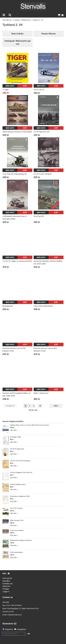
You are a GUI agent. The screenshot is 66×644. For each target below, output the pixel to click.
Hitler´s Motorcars (41, 393)
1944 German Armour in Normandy (17, 132)
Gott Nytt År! (7, 20)
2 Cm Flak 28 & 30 (41, 132)
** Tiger (6, 90)
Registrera (9, 629)
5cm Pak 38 (39, 216)
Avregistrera (21, 629)
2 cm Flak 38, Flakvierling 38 (14, 174)
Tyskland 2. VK (38, 20)
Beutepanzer (8, 306)
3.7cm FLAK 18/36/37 (43, 174)
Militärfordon (26, 20)
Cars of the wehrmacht (43, 306)
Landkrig (16, 20)
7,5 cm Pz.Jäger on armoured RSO (17, 261)
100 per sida (33, 410)
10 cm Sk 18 (39, 90)
